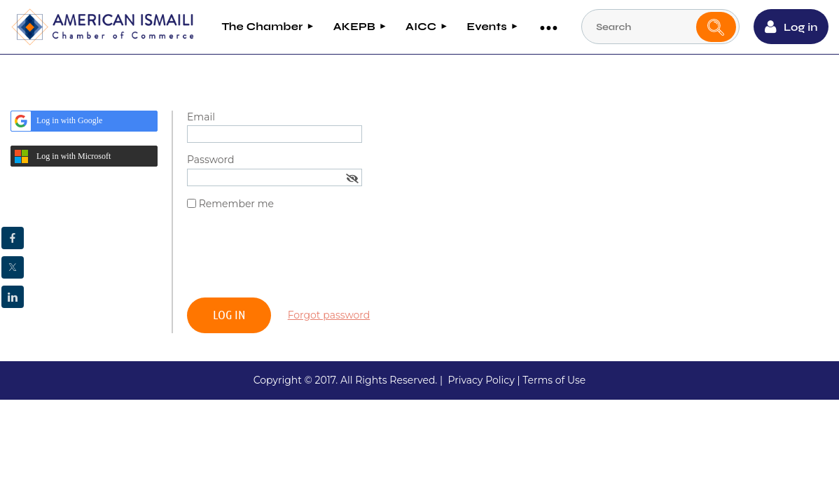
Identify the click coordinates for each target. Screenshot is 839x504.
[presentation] (293, 259)
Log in (801, 27)
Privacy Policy (481, 379)
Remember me (236, 204)
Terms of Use (554, 379)
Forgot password (329, 314)
